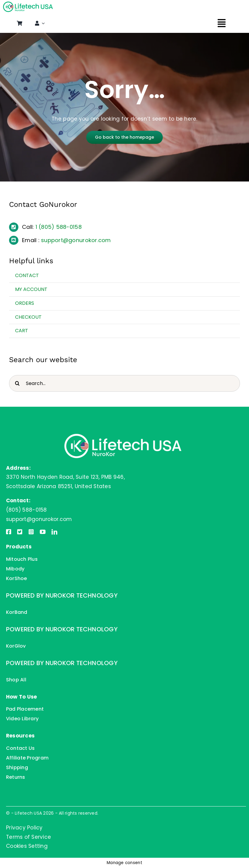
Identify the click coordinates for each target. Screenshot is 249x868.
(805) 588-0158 (60, 227)
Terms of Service (28, 837)
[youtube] (43, 532)
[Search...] (124, 383)
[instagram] (31, 532)
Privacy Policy (24, 828)
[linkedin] (54, 532)
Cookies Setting (27, 846)
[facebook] (9, 532)
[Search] (17, 383)
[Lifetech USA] (29, 4)
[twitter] (20, 532)
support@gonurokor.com (76, 240)
